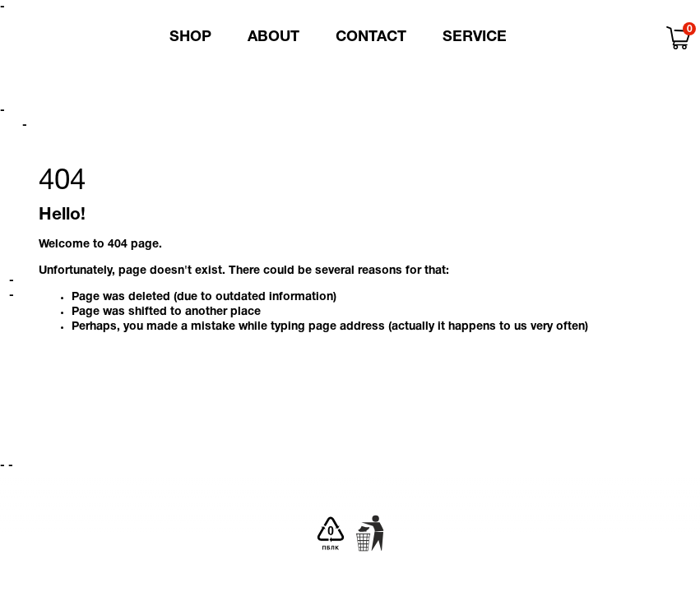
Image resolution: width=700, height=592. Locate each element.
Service (475, 37)
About (274, 37)
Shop (190, 37)
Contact (371, 37)
